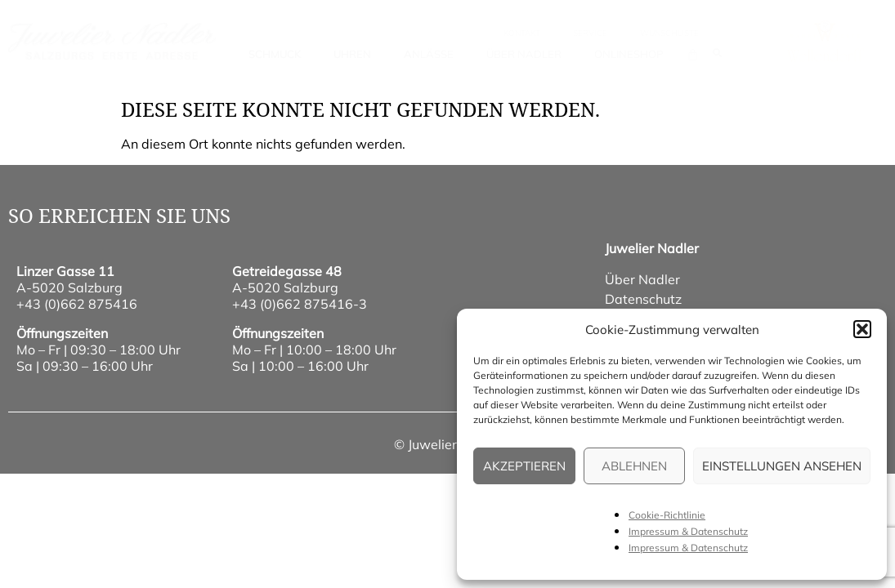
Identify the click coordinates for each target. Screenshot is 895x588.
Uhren (352, 54)
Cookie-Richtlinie (667, 515)
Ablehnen (634, 466)
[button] (862, 329)
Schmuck (275, 54)
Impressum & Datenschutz (688, 531)
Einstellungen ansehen (782, 466)
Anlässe (429, 54)
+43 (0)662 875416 (77, 304)
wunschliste (669, 33)
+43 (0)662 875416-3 (300, 304)
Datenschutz (643, 299)
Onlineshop (629, 54)
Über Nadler (524, 54)
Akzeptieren (524, 466)
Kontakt (522, 33)
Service (590, 33)
